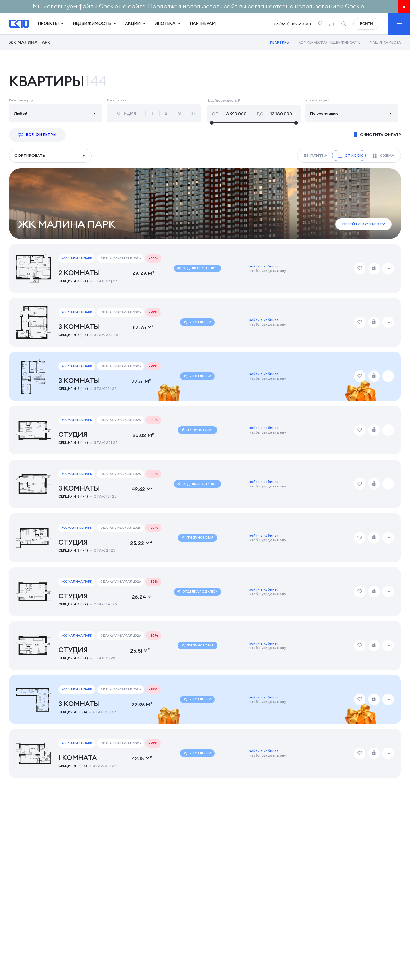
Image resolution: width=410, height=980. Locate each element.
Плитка (316, 156)
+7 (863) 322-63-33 (292, 24)
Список (350, 156)
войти (366, 24)
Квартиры (280, 42)
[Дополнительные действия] (389, 268)
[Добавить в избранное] (360, 268)
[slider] (254, 123)
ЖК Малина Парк (30, 42)
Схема (384, 156)
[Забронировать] (374, 268)
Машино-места (385, 42)
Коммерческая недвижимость (330, 42)
